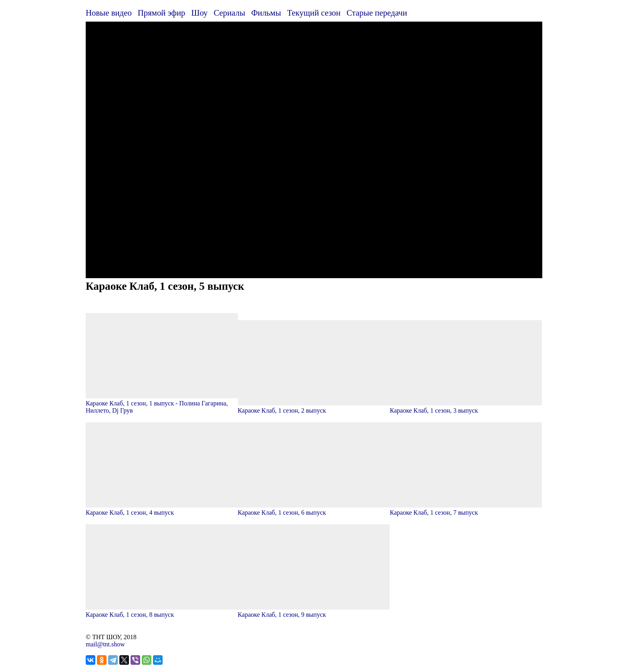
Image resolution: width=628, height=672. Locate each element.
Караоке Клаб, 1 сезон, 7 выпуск (466, 509)
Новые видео (109, 13)
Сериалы (229, 13)
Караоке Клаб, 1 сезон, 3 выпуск (466, 407)
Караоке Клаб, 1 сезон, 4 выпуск (162, 509)
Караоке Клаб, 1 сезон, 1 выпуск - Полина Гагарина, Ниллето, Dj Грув (162, 403)
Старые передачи (377, 13)
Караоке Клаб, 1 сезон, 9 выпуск (314, 611)
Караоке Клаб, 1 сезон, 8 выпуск (162, 611)
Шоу (200, 13)
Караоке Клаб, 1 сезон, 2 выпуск (314, 407)
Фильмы (266, 13)
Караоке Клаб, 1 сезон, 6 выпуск (314, 509)
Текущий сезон (314, 13)
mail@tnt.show (105, 644)
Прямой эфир (162, 13)
